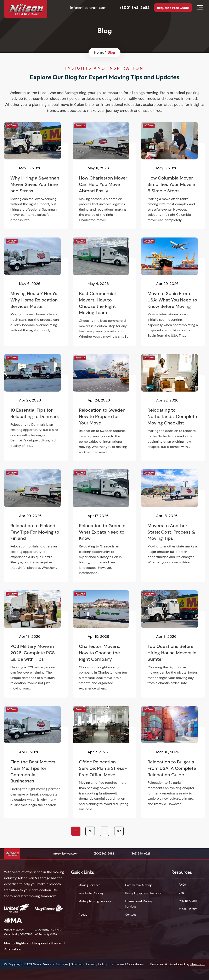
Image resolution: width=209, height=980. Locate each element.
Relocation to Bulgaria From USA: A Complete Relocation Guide (173, 762)
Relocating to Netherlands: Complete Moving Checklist (173, 408)
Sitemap (77, 964)
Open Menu (200, 8)
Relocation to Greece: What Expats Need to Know (105, 526)
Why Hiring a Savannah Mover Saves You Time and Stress (36, 176)
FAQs (182, 885)
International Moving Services (139, 904)
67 (119, 831)
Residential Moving (91, 893)
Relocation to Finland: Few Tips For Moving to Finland (36, 526)
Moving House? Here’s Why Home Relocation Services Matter (36, 292)
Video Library (188, 909)
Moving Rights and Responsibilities (31, 943)
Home (99, 53)
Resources (182, 872)
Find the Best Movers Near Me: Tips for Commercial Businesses (36, 762)
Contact (131, 915)
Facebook (177, 854)
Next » (133, 831)
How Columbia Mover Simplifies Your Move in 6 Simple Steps (173, 176)
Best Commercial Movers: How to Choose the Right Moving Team (105, 292)
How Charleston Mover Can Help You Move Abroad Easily (105, 176)
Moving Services (89, 885)
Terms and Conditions (127, 964)
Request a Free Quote (171, 8)
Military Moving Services (95, 901)
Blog (182, 893)
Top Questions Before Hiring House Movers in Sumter (173, 644)
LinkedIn (193, 854)
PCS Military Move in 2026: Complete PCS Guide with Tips (36, 644)
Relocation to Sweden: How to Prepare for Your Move (105, 408)
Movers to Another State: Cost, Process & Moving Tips (173, 526)
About (83, 915)
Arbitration (13, 949)
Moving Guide (188, 901)
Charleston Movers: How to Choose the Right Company (105, 644)
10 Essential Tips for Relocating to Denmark (36, 408)
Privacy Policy (97, 964)
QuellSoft (198, 964)
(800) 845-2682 (130, 8)
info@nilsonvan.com (83, 8)
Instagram (202, 854)
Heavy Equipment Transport (144, 893)
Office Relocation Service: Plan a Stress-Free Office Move (105, 762)
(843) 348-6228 (141, 853)
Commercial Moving (138, 885)
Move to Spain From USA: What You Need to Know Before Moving (173, 292)
